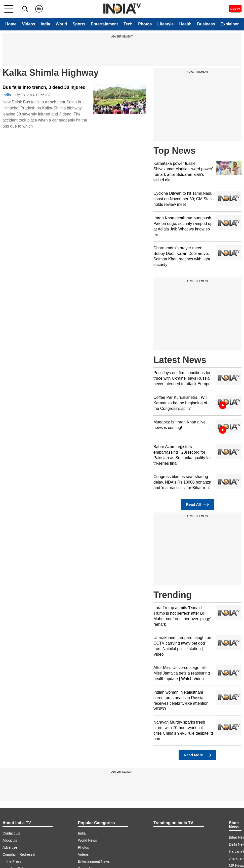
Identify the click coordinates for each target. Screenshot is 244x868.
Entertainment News (94, 861)
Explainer (230, 24)
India (45, 24)
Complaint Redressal (19, 854)
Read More (197, 755)
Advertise (10, 847)
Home (11, 24)
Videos (29, 24)
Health (186, 24)
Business (206, 24)
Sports (79, 24)
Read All (197, 504)
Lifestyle (166, 24)
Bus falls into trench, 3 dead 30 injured (44, 87)
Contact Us (11, 833)
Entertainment (104, 24)
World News (87, 840)
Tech (128, 24)
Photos (145, 24)
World (61, 24)
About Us (10, 840)
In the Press (12, 861)
